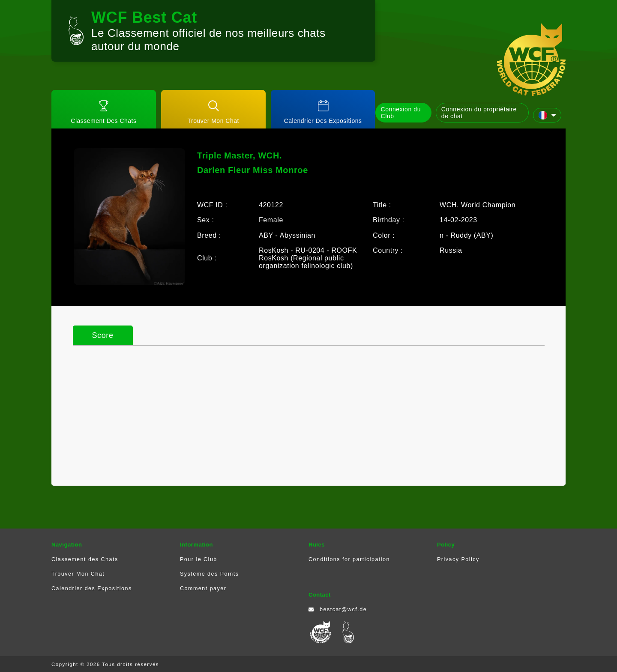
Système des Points (209, 574)
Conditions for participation (349, 559)
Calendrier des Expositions (92, 588)
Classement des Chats (85, 559)
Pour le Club (199, 559)
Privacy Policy (458, 559)
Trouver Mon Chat (78, 574)
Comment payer (203, 588)
